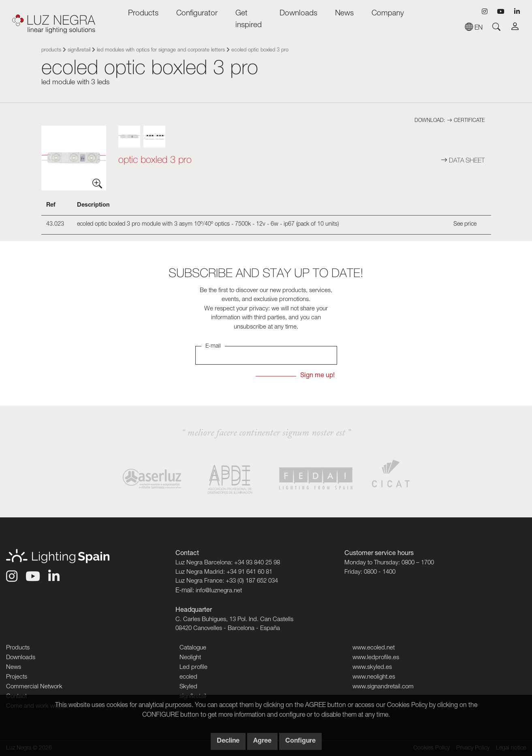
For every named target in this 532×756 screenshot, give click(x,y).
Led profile (193, 667)
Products (143, 14)
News (344, 14)
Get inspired (249, 19)
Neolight (190, 658)
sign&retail (79, 50)
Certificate (466, 121)
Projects (17, 677)
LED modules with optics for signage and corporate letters (161, 50)
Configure (300, 741)
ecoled (188, 677)
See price (465, 224)
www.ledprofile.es (376, 658)
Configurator (197, 14)
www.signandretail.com (383, 687)
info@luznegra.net (219, 591)
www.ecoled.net (374, 648)
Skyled (188, 687)
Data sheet (463, 160)
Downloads (298, 14)
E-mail (213, 346)
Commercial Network (34, 687)
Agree (262, 741)
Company (388, 14)
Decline (228, 741)
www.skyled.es (372, 667)
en (474, 28)
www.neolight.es (374, 677)
